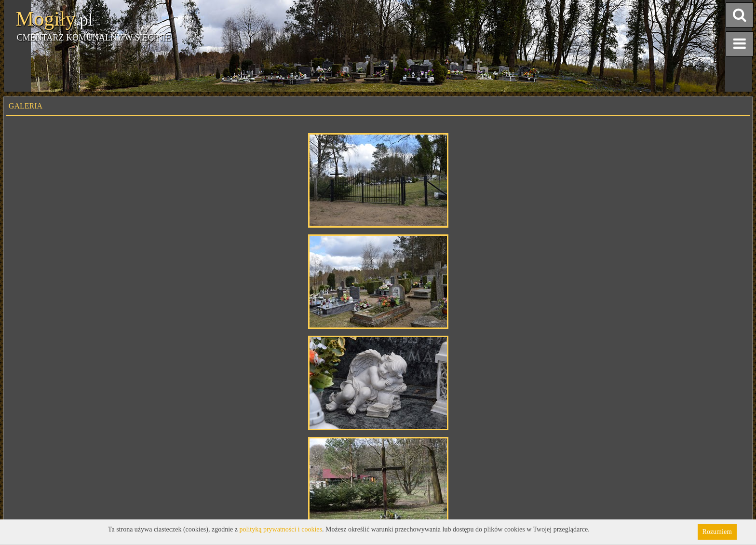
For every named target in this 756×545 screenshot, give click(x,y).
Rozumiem (717, 532)
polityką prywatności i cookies (281, 529)
